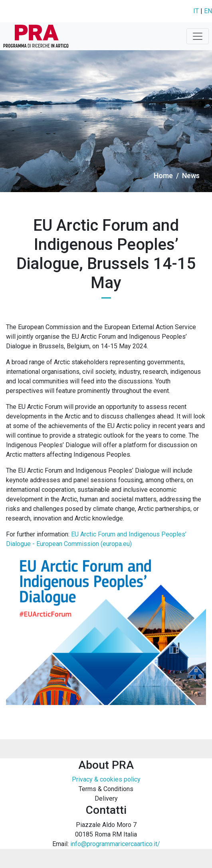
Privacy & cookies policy (106, 779)
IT (196, 11)
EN (208, 11)
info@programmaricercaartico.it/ (115, 844)
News (191, 176)
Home (163, 176)
